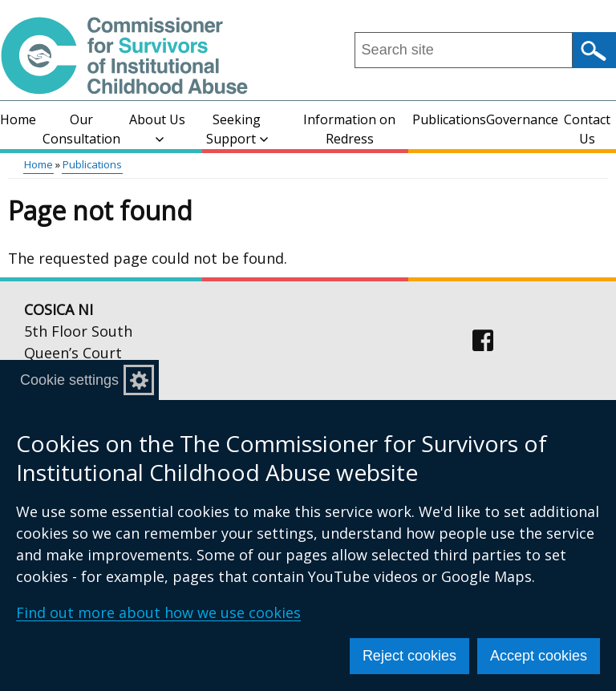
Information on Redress (349, 129)
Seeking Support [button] (237, 129)
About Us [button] (157, 127)
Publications (449, 119)
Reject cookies (409, 656)
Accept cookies (539, 656)
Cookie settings (69, 380)
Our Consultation (81, 129)
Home (18, 119)
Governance (522, 119)
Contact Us (587, 129)
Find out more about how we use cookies (158, 612)
